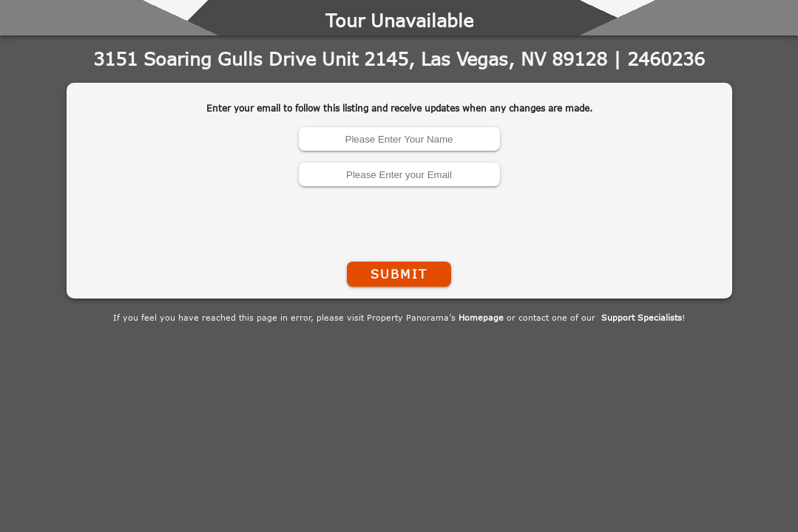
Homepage (481, 317)
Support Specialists (642, 317)
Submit (399, 274)
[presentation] (399, 221)
